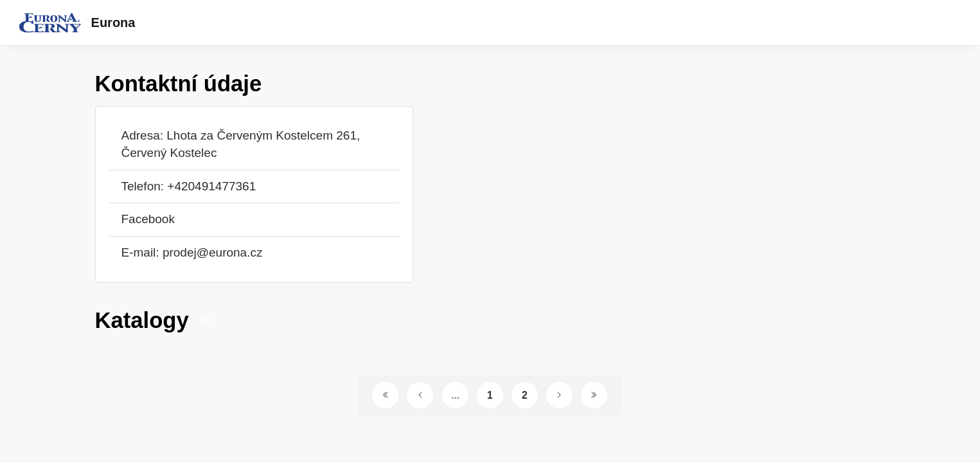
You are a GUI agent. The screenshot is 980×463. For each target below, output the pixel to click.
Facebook (148, 219)
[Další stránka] (559, 395)
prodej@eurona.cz (213, 252)
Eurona (113, 23)
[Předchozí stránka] (420, 395)
